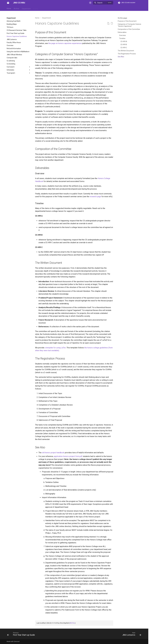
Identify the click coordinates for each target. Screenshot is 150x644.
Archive (16, 8)
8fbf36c (72, 623)
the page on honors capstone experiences (65, 43)
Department (26, 8)
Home (9, 8)
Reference (51, 8)
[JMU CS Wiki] (8, 3)
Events (36, 8)
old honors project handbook (53, 453)
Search (100, 3)
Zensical (17, 641)
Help (43, 8)
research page (95, 197)
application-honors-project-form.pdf (68, 456)
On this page (122, 18)
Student (60, 8)
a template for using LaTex (55, 348)
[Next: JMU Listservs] (131, 634)
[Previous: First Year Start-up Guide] (22, 634)
